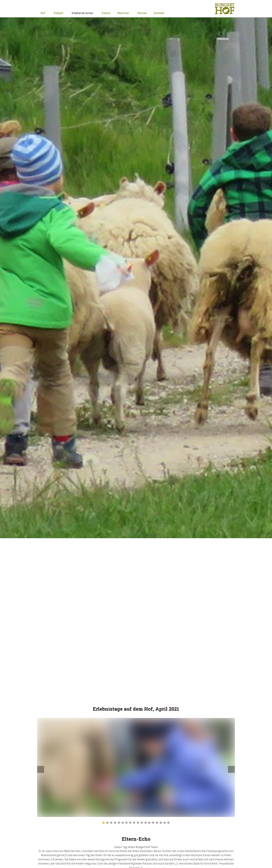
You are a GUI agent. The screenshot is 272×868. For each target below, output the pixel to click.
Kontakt (159, 13)
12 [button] (146, 823)
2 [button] (107, 823)
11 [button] (142, 823)
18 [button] (168, 823)
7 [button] (126, 823)
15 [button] (157, 823)
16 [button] (161, 823)
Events (106, 13)
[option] (136, 767)
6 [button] (123, 823)
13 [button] (149, 823)
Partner (142, 13)
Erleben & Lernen (82, 13)
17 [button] (165, 823)
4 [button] (115, 823)
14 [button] (153, 823)
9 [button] (134, 823)
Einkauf (58, 13)
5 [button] (119, 823)
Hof (43, 13)
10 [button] (138, 823)
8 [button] (130, 823)
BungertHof (225, 9)
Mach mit (123, 13)
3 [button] (111, 823)
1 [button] (104, 823)
